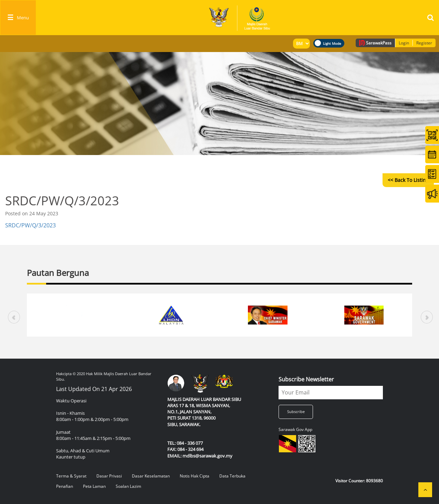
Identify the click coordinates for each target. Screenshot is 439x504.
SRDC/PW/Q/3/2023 (30, 225)
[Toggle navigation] (18, 18)
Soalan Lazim (128, 486)
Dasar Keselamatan (151, 476)
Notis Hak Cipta (195, 476)
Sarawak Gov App (295, 429)
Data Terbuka (232, 476)
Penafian (65, 486)
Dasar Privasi (109, 476)
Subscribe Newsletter (306, 379)
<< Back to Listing (408, 180)
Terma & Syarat (71, 476)
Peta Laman (94, 486)
